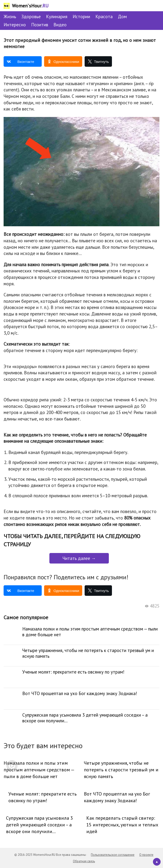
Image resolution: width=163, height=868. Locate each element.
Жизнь (10, 17)
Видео (60, 25)
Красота (104, 17)
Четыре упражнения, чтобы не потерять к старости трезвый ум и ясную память (121, 770)
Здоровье (31, 17)
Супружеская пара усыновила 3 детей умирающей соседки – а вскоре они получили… (39, 825)
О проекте (146, 855)
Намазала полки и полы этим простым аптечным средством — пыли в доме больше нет (39, 770)
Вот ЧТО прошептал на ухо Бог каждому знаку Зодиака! (117, 797)
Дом (122, 17)
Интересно (15, 25)
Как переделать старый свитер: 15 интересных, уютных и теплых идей (122, 825)
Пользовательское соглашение (113, 855)
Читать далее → (79, 558)
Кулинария (57, 17)
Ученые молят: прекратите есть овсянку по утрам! (43, 797)
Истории (81, 17)
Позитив (40, 25)
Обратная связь (84, 861)
